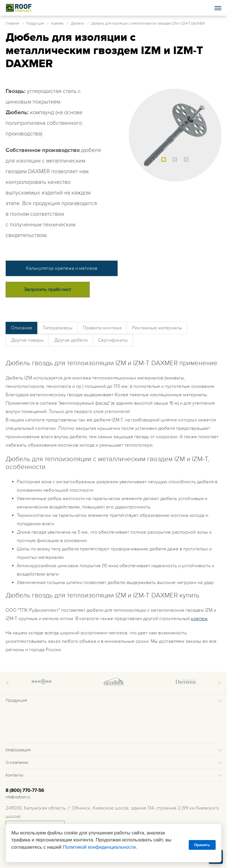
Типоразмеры (58, 328)
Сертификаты (113, 340)
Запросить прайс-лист (48, 290)
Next (219, 683)
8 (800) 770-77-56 (25, 790)
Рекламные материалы (157, 328)
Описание (22, 328)
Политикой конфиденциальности (99, 847)
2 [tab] (175, 159)
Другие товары (27, 340)
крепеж (199, 619)
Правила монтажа (102, 328)
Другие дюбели (71, 340)
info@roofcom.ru (18, 797)
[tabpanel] (175, 135)
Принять (202, 845)
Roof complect (19, 8)
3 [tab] (186, 159)
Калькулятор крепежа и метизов (62, 268)
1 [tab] (164, 159)
